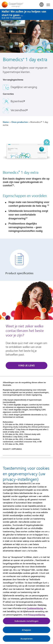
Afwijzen (26, 630)
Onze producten (20, 122)
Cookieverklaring (35, 608)
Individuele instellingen (27, 621)
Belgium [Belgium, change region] (42, 5)
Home (6, 122)
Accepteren (27, 639)
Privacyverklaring (37, 615)
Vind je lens (26, 365)
